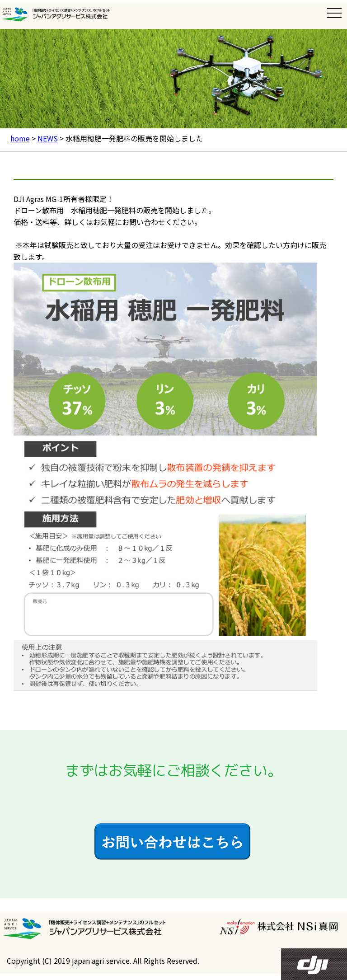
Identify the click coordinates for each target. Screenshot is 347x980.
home (20, 138)
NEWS (48, 138)
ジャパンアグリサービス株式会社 (62, 14)
